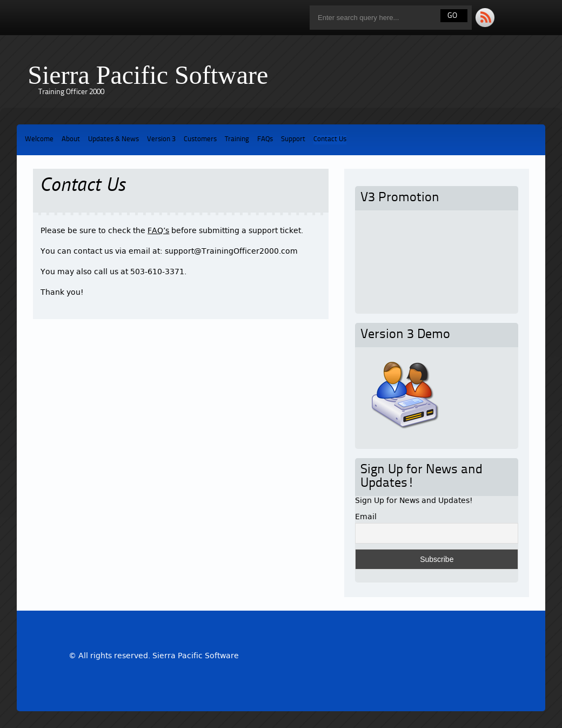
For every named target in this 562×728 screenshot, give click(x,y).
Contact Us (330, 139)
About (71, 139)
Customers (200, 139)
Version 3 (161, 139)
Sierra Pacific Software (148, 75)
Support (293, 139)
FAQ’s (158, 230)
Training (237, 139)
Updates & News (113, 139)
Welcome (39, 139)
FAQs (265, 139)
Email (366, 517)
